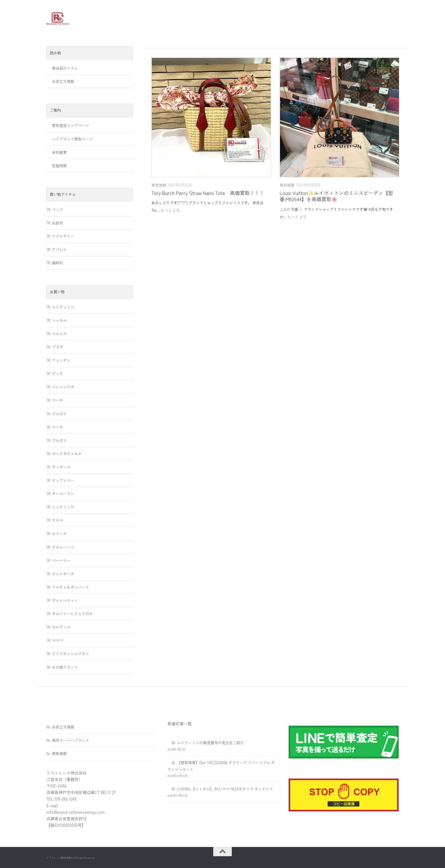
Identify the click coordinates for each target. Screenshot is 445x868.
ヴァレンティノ (65, 600)
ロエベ (57, 640)
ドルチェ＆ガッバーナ (70, 587)
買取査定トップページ (70, 125)
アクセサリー (63, 236)
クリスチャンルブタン (70, 653)
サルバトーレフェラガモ (72, 613)
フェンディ (61, 360)
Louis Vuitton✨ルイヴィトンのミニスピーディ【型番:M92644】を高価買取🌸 (336, 196)
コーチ (57, 400)
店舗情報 (59, 165)
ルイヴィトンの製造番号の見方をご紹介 (210, 743)
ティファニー (63, 480)
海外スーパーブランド (70, 740)
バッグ (57, 209)
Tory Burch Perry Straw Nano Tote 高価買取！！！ (208, 193)
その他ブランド (65, 667)
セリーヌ (59, 533)
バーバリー (61, 560)
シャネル (59, 320)
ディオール (61, 467)
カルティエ (61, 627)
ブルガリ (59, 414)
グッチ (57, 373)
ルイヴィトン (63, 307)
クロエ (57, 520)
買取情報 (159, 185)
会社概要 (59, 152)
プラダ (57, 347)
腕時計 (57, 263)
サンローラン (63, 493)
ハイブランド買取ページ (72, 139)
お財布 (57, 223)
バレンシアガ (63, 387)
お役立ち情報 (63, 81)
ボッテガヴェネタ (67, 453)
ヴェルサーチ (63, 574)
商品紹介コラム (65, 68)
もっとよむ (170, 210)
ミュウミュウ (63, 507)
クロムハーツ (63, 547)
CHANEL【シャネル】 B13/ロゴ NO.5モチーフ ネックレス (225, 789)
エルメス (59, 333)
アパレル (59, 249)
